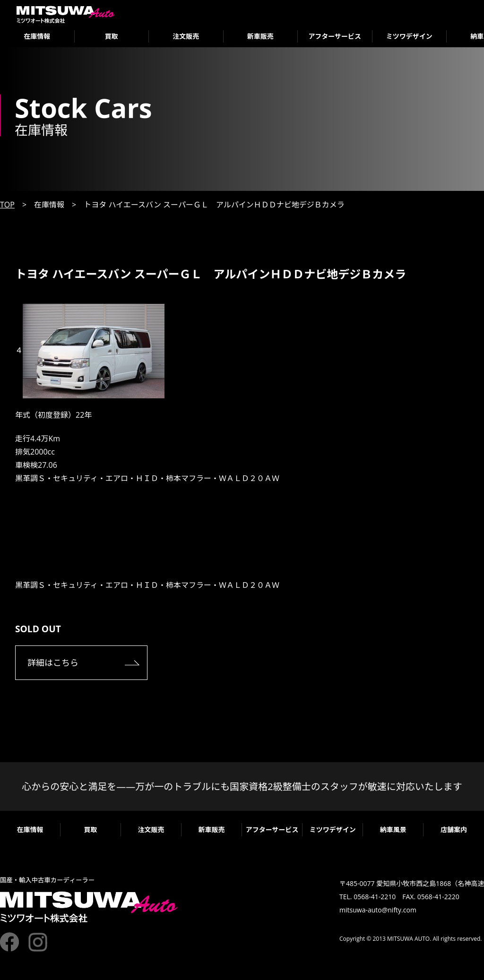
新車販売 (260, 36)
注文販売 (186, 36)
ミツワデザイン (409, 36)
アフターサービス (335, 36)
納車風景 (393, 830)
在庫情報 (37, 36)
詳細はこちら (53, 662)
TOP (7, 205)
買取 (112, 36)
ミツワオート (65, 14)
